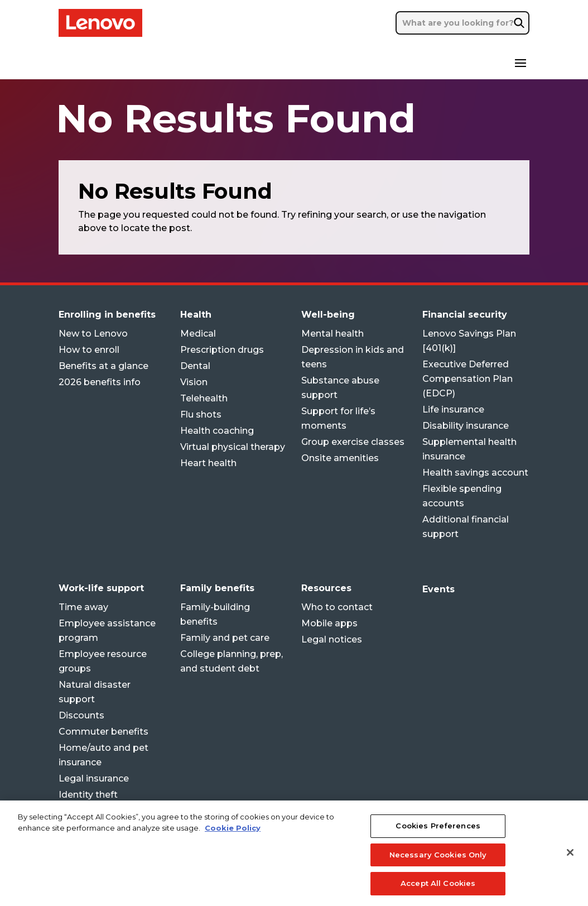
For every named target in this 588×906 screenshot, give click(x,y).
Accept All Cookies (438, 894)
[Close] (570, 863)
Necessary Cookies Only (438, 865)
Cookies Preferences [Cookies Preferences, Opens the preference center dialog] (438, 836)
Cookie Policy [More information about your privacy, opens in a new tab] (233, 838)
